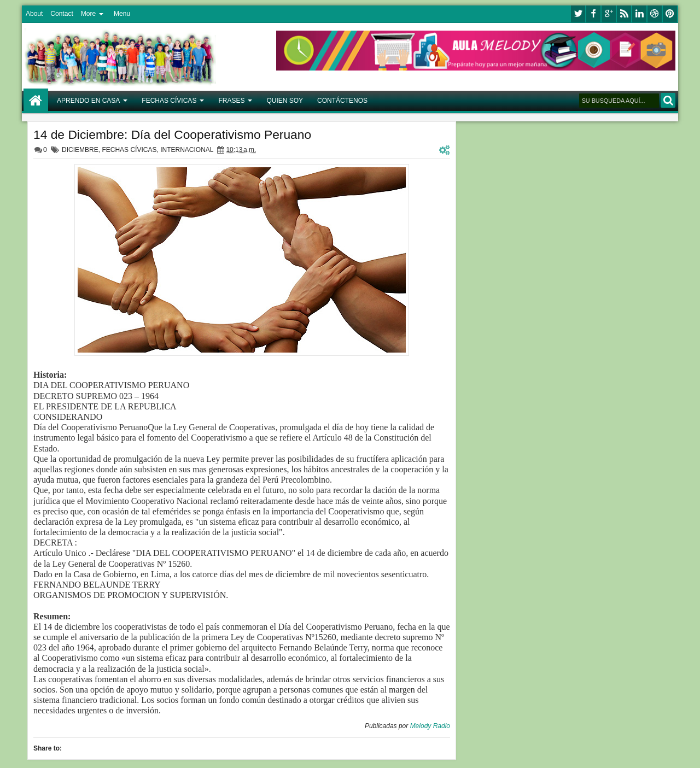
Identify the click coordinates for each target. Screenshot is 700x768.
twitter (578, 14)
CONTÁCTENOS (342, 101)
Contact (62, 14)
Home (36, 101)
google (609, 14)
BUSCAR (668, 100)
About (34, 14)
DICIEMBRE (80, 150)
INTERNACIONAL (187, 150)
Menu (122, 14)
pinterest (670, 14)
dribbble (655, 14)
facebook (593, 14)
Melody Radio (430, 726)
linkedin (639, 14)
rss (624, 14)
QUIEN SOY (285, 101)
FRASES (231, 101)
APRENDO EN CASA (88, 101)
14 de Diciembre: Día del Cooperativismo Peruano (172, 134)
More (88, 14)
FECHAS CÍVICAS (169, 101)
